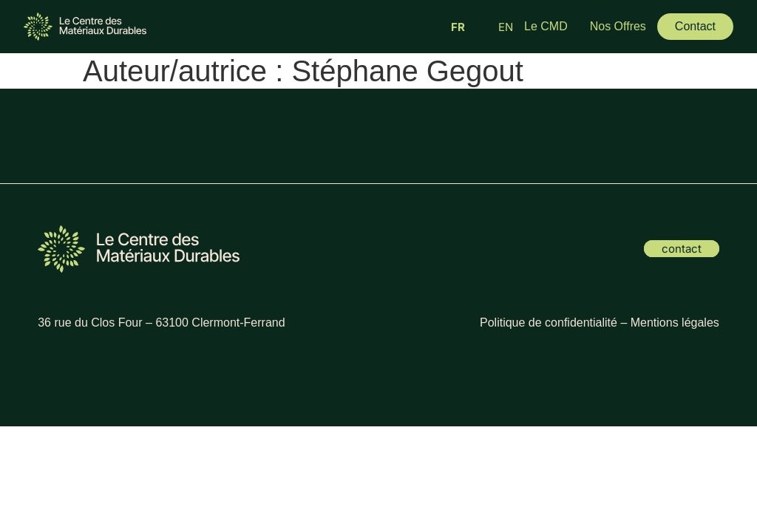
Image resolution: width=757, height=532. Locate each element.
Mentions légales (675, 323)
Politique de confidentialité (549, 323)
